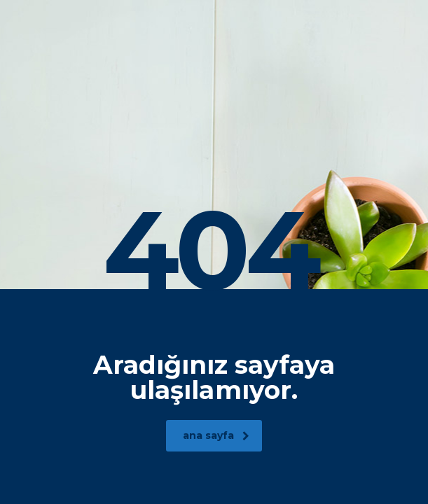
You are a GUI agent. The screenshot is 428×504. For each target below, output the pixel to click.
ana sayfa (216, 435)
